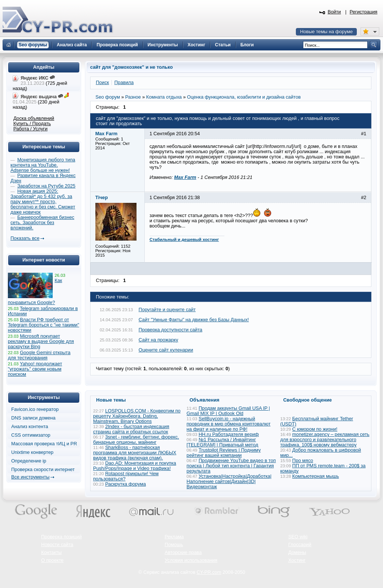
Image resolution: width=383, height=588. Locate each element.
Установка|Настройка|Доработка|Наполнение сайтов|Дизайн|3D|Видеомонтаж (229, 482)
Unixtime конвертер (32, 452)
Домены (297, 553)
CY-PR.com (209, 572)
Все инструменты (30, 477)
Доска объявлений (34, 118)
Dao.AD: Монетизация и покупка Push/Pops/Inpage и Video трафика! (135, 466)
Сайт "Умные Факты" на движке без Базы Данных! (194, 320)
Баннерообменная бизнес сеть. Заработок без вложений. (42, 223)
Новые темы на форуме (326, 32)
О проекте (52, 560)
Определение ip (29, 461)
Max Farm (185, 177)
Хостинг (297, 560)
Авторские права (183, 553)
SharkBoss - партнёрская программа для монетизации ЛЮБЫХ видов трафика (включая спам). (135, 453)
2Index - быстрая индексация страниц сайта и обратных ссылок (131, 429)
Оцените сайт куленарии (166, 350)
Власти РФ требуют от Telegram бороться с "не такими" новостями (44, 325)
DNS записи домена (33, 418)
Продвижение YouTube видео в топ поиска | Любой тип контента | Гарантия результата (231, 466)
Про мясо (303, 461)
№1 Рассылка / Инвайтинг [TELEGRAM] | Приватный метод (223, 442)
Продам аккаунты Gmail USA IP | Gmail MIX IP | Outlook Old (228, 411)
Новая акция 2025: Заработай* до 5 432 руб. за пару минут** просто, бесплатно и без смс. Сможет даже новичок (43, 202)
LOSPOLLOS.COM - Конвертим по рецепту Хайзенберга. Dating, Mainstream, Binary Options (137, 416)
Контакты (51, 553)
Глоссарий (300, 545)
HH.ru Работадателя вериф (229, 434)
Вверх (338, 562)
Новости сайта (57, 545)
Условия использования (191, 560)
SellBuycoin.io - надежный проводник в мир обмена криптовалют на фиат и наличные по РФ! (229, 424)
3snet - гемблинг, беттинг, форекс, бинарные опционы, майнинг (136, 440)
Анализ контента (30, 427)
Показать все (25, 238)
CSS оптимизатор (31, 435)
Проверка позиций (61, 537)
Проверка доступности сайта (171, 330)
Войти (334, 12)
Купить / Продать (32, 124)
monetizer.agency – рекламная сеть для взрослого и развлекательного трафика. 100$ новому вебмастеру (325, 440)
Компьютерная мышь (315, 476)
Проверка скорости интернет (43, 470)
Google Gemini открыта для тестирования (39, 355)
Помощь (174, 545)
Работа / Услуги (30, 129)
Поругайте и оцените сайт (167, 310)
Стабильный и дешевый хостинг (184, 239)
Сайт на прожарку (159, 340)
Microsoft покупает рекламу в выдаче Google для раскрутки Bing (41, 341)
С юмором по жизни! (315, 429)
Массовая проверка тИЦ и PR (44, 444)
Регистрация (364, 12)
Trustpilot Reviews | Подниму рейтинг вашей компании (224, 453)
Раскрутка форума (125, 484)
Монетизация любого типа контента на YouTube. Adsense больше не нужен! (43, 165)
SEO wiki (298, 537)
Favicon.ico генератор (35, 409)
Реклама (174, 537)
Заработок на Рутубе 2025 (46, 186)
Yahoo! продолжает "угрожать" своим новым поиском (35, 369)
